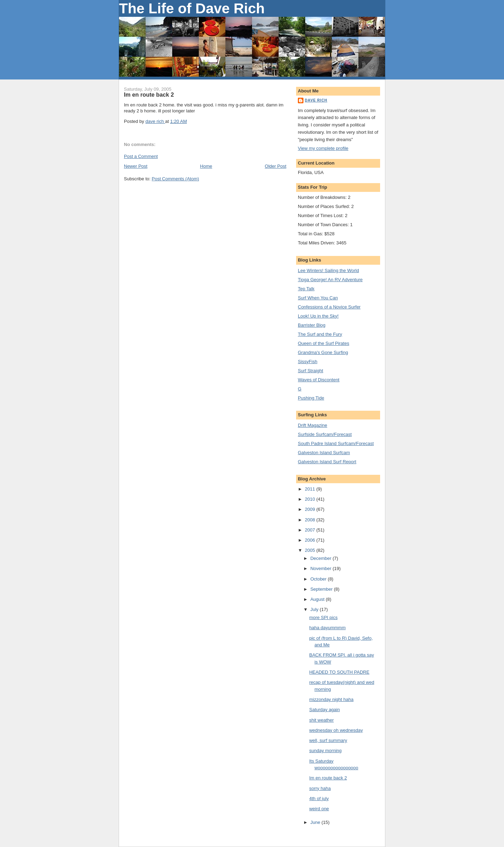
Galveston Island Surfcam (324, 453)
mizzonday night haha (331, 699)
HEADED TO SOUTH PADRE (339, 672)
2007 (311, 530)
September (322, 589)
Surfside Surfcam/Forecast (325, 434)
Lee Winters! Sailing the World (328, 270)
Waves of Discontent (319, 380)
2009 (311, 509)
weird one (319, 809)
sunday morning (325, 751)
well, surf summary (328, 740)
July (315, 609)
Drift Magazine (313, 425)
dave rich (316, 100)
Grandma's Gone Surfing (323, 352)
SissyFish (308, 362)
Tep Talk (306, 289)
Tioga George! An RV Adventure (330, 280)
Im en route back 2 (328, 778)
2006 (311, 540)
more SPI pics (323, 617)
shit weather (321, 720)
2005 (311, 550)
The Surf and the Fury (320, 334)
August (318, 599)
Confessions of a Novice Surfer (329, 307)
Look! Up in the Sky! (318, 316)
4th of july (319, 799)
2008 (311, 520)
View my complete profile (323, 148)
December (322, 558)
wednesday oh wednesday (336, 730)
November (322, 568)
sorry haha (320, 788)
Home (206, 166)
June (316, 822)
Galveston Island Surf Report (327, 462)
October (319, 579)
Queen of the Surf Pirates (324, 343)
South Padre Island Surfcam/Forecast (336, 443)
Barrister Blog (312, 325)
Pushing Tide (311, 398)
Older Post (276, 166)
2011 (311, 489)
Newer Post (136, 166)
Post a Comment (141, 156)
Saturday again (324, 710)
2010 (311, 499)
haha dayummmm (327, 628)
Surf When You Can (318, 298)
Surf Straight (310, 371)
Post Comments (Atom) (176, 179)
